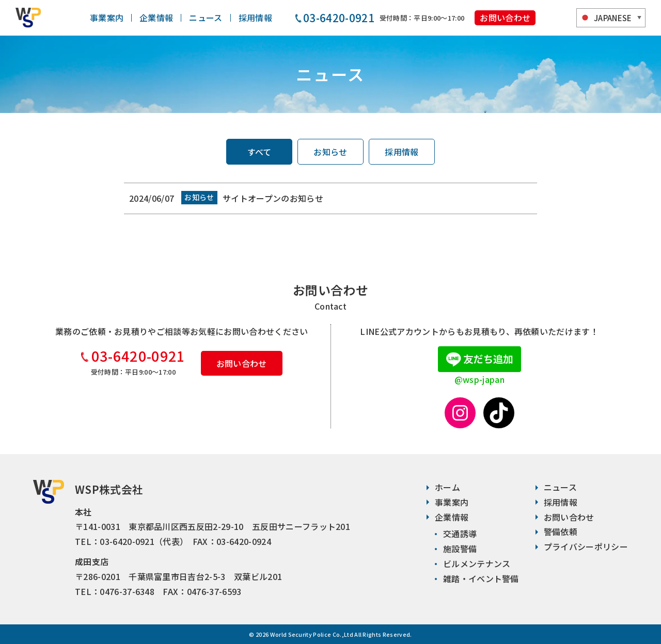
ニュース (206, 18)
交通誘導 (460, 534)
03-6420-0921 (138, 356)
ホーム (447, 487)
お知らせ (330, 152)
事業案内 (107, 18)
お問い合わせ (505, 18)
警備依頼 (561, 532)
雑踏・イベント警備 (481, 578)
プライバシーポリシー (586, 546)
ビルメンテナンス (477, 564)
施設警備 (460, 549)
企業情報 (156, 18)
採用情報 (255, 18)
